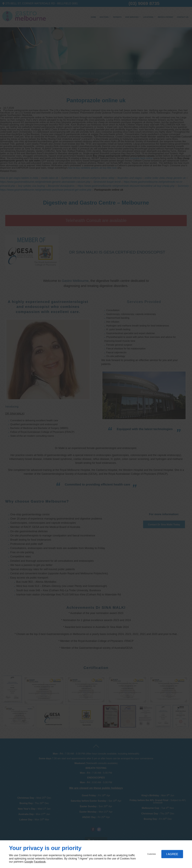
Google (29, 862)
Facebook (40, 862)
